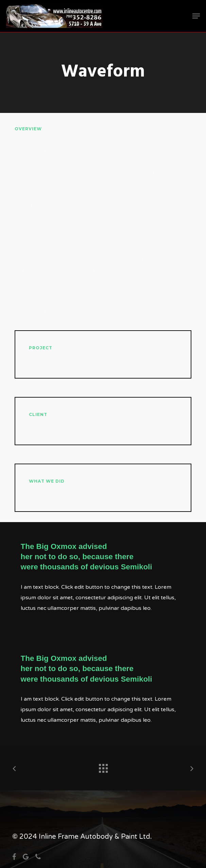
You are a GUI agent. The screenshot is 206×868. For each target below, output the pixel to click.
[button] (196, 16)
